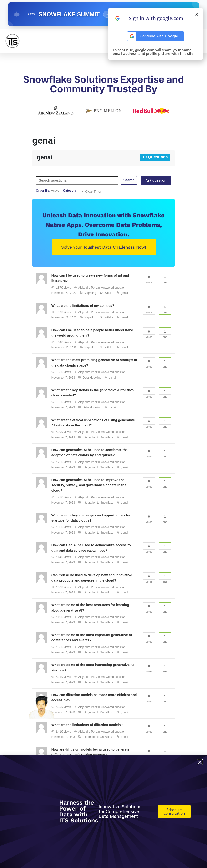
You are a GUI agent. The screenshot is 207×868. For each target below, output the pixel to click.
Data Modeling (92, 378)
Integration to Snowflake (98, 437)
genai (124, 293)
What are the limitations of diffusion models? (87, 725)
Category (70, 190)
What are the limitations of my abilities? (83, 306)
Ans (165, 278)
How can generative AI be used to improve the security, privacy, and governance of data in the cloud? (89, 485)
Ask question (156, 180)
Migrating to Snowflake (99, 293)
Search (129, 180)
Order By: (48, 190)
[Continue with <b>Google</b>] (117, 18)
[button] (197, 14)
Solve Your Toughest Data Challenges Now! (104, 247)
